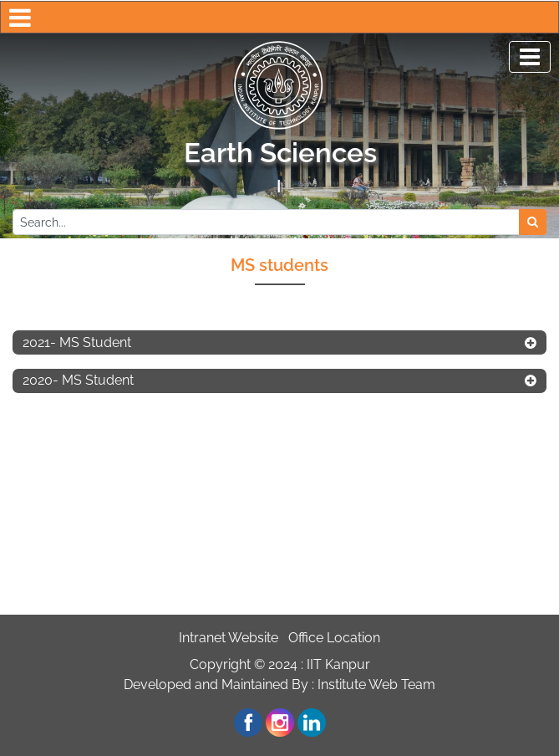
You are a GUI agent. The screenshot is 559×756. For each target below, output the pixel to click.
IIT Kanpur (338, 664)
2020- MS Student (78, 380)
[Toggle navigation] (530, 57)
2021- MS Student (77, 342)
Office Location (334, 638)
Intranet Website (229, 638)
